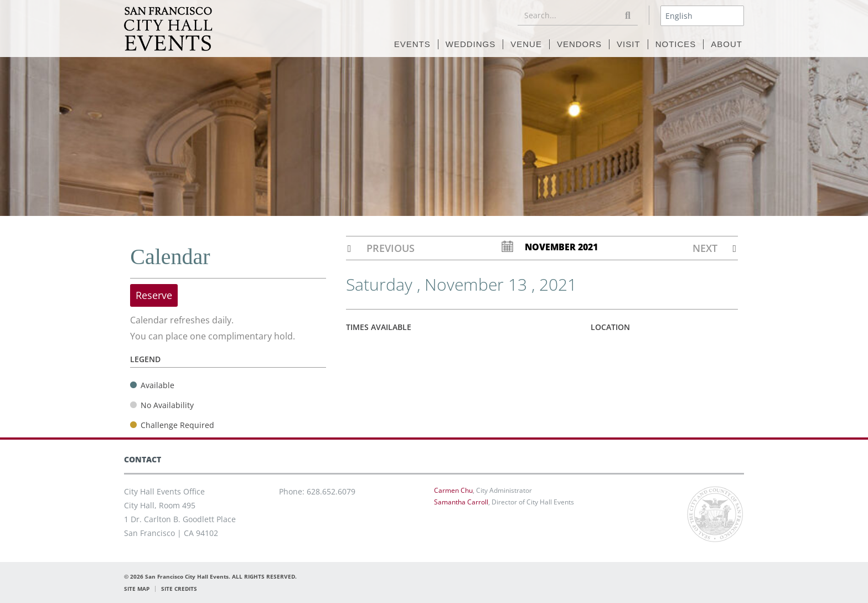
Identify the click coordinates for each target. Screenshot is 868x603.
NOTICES (676, 44)
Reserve (154, 295)
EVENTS (412, 44)
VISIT (629, 44)
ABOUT (727, 44)
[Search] (628, 15)
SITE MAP (137, 589)
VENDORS (579, 44)
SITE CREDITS (179, 589)
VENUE (526, 44)
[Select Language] (702, 16)
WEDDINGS (471, 44)
